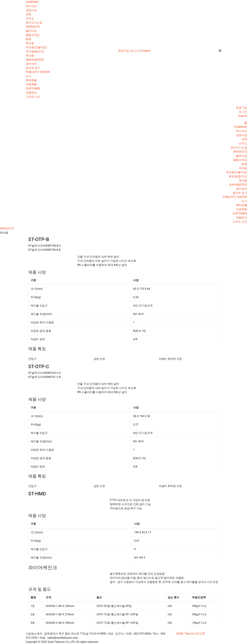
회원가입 (124, 51)
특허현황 (31, 80)
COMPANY (32, 2)
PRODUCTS (33, 27)
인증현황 (31, 84)
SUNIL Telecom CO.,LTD (191, 634)
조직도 (30, 18)
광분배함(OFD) (35, 60)
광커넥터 (31, 64)
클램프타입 (33, 35)
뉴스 (28, 76)
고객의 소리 (33, 97)
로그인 (135, 51)
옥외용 (30, 43)
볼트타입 (31, 31)
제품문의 (31, 93)
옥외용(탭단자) (35, 51)
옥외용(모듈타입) (36, 47)
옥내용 (30, 56)
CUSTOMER (33, 88)
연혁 (28, 14)
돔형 (28, 39)
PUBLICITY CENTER (38, 72)
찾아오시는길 (34, 23)
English (146, 51)
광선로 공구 (33, 68)
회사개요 (31, 6)
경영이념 (31, 10)
